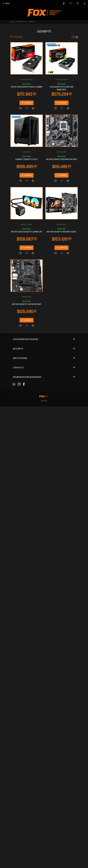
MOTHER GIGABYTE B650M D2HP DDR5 (44, 444)
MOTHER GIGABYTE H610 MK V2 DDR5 (44, 658)
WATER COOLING (44, 544)
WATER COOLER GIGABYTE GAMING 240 (44, 551)
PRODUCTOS (21, 22)
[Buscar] (71, 3)
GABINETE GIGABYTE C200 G (44, 336)
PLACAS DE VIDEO (44, 115)
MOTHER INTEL (44, 651)
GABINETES (44, 329)
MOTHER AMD (44, 436)
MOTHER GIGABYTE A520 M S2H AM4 (44, 766)
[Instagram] (19, 846)
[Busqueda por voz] (64, 4)
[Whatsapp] (14, 846)
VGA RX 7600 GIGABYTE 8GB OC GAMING (44, 122)
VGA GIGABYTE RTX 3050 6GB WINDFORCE (44, 229)
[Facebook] (24, 846)
